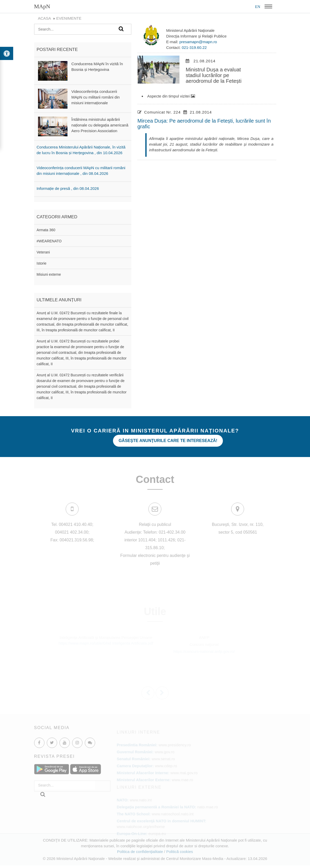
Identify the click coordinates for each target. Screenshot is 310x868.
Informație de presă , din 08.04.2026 (68, 188)
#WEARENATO (49, 241)
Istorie (42, 263)
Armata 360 (46, 230)
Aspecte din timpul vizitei (171, 96)
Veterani (43, 252)
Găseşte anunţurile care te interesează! (168, 441)
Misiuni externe (49, 274)
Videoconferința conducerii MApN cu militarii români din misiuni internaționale (96, 97)
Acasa (44, 18)
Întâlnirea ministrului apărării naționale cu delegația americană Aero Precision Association (100, 125)
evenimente (69, 18)
